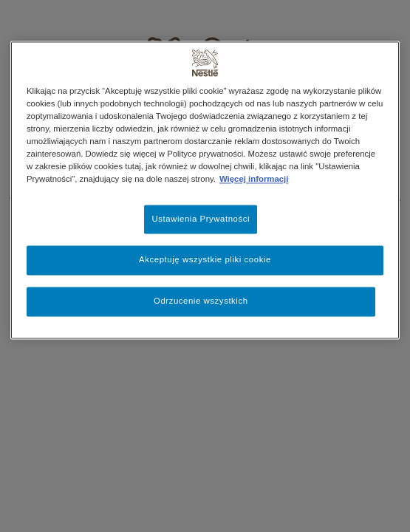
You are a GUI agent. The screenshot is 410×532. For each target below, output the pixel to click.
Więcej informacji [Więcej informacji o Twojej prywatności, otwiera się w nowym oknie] (254, 180)
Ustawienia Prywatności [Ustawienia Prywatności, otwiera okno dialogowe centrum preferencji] (201, 219)
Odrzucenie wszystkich (201, 301)
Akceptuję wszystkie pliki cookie (205, 260)
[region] (205, 190)
